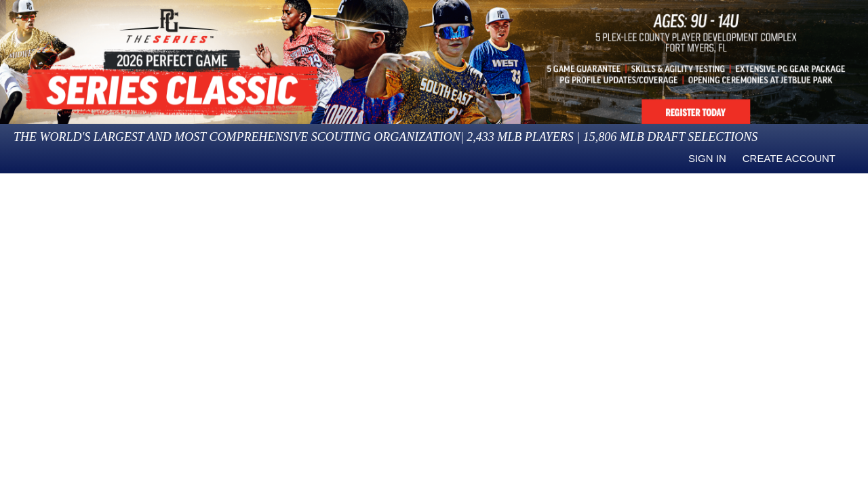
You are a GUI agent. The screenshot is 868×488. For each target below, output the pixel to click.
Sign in (707, 158)
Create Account (789, 158)
